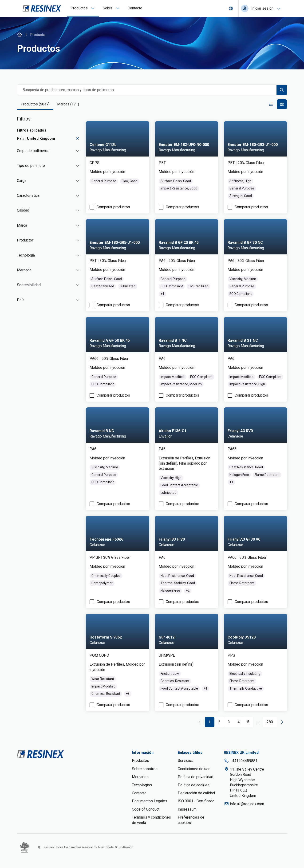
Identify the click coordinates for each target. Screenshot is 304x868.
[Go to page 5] (248, 722)
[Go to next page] (282, 722)
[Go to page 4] (239, 722)
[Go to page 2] (219, 722)
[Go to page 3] (229, 722)
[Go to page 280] (270, 722)
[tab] (35, 104)
